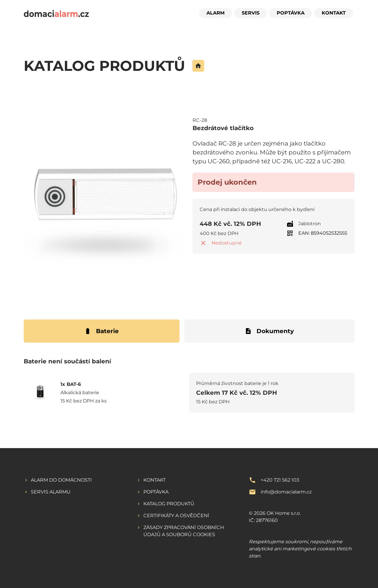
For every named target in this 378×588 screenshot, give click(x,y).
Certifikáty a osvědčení (176, 516)
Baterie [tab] (101, 331)
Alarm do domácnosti (61, 480)
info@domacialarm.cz (286, 492)
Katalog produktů (169, 504)
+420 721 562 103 (280, 480)
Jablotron (310, 224)
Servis (251, 13)
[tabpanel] (189, 388)
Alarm (216, 13)
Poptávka (291, 13)
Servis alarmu (51, 492)
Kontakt (334, 13)
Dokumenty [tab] (269, 331)
